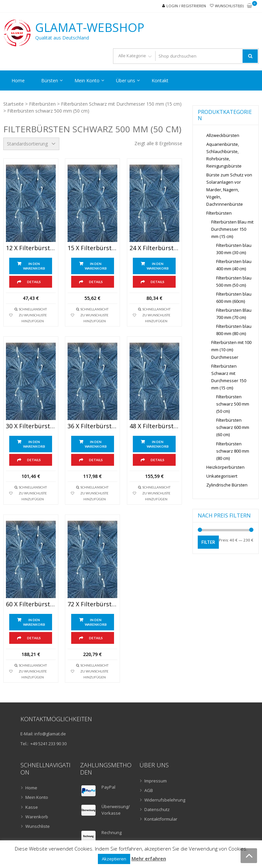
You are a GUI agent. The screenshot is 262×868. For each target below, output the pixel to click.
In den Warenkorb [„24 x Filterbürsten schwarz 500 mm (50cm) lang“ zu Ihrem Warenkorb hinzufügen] (158, 266)
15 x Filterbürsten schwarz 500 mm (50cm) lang (92, 248)
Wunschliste (38, 826)
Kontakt (160, 80)
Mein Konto (87, 80)
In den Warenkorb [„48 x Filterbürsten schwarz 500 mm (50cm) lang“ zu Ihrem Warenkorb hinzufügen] (158, 444)
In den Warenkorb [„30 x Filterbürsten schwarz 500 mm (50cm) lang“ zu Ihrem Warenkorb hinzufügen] (34, 444)
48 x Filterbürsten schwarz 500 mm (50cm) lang (154, 426)
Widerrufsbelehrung (165, 800)
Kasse (32, 807)
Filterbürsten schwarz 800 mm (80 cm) (233, 451)
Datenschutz (157, 809)
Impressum (156, 781)
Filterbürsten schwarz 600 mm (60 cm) (233, 427)
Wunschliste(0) (229, 6)
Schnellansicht (33, 309)
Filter (208, 542)
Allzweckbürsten (223, 135)
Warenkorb (37, 817)
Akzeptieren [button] (114, 859)
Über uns (126, 80)
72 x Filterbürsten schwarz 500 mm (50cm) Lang (92, 604)
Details (34, 282)
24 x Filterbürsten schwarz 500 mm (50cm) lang (154, 248)
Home (18, 80)
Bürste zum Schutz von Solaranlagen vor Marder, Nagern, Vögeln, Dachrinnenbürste (229, 189)
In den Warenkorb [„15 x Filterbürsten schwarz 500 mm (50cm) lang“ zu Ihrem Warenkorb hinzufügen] (96, 266)
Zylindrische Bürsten (227, 485)
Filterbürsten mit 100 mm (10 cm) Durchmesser (231, 350)
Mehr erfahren (149, 858)
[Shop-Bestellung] (31, 144)
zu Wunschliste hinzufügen (33, 318)
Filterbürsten (42, 104)
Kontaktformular (161, 819)
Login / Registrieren (186, 6)
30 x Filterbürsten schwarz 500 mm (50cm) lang (31, 426)
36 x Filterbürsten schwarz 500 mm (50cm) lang (92, 426)
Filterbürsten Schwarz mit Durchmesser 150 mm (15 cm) (121, 104)
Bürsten (50, 80)
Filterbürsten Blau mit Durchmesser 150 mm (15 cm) (232, 229)
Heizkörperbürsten (225, 467)
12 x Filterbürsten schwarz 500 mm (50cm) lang (31, 248)
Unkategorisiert (222, 476)
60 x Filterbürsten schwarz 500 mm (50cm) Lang (31, 604)
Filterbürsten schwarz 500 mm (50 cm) (233, 404)
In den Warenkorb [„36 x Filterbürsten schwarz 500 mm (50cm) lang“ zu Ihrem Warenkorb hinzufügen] (96, 444)
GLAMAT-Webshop (90, 28)
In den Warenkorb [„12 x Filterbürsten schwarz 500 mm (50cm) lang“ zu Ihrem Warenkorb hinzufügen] (34, 266)
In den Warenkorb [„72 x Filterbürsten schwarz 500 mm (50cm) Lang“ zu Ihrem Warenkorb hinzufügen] (96, 622)
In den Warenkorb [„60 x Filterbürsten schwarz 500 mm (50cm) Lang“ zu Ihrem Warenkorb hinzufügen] (34, 622)
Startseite (14, 104)
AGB (149, 790)
